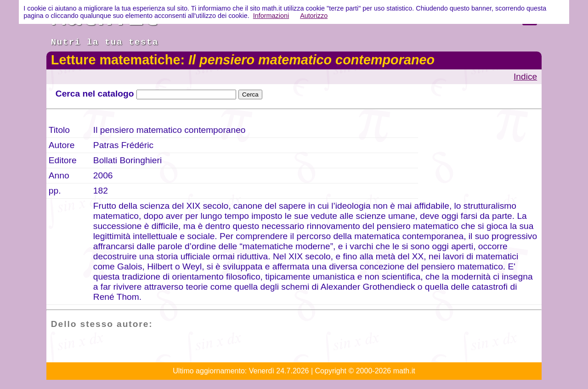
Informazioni (271, 16)
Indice (525, 77)
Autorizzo (314, 16)
